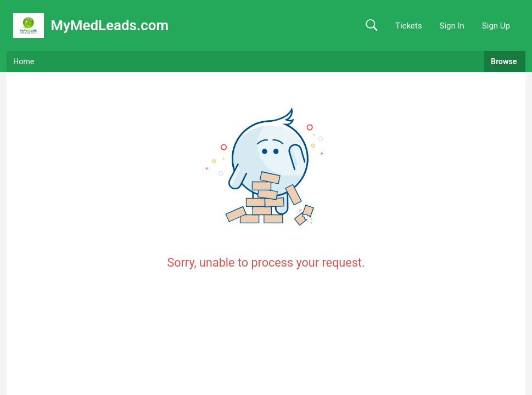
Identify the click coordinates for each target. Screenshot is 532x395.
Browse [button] (505, 61)
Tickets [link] (409, 26)
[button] (371, 26)
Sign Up (496, 26)
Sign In (452, 26)
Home (24, 61)
